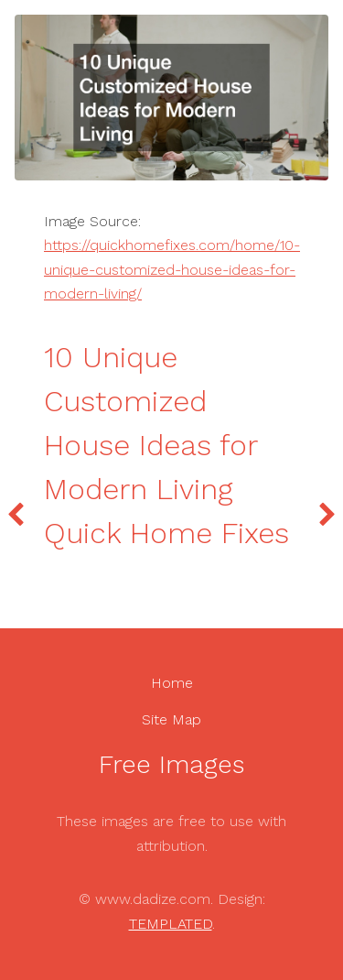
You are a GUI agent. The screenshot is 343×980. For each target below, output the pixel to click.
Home (172, 683)
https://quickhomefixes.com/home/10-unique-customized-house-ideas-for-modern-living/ (172, 269)
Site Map (171, 719)
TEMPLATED (171, 924)
